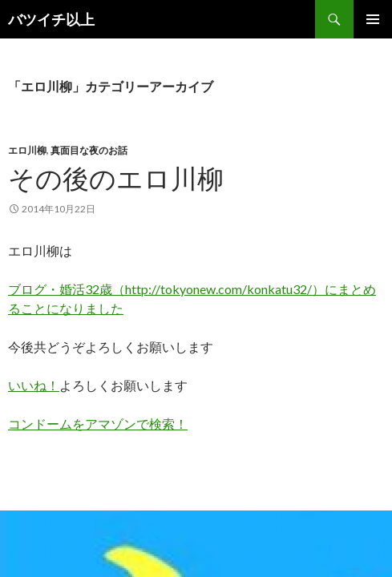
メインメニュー (373, 19)
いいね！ (34, 385)
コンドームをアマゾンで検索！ (98, 424)
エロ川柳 (27, 150)
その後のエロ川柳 (116, 178)
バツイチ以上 (51, 19)
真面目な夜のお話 (89, 150)
